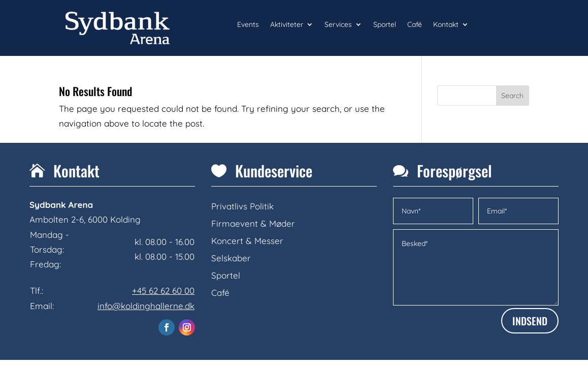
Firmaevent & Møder (253, 223)
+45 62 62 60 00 (163, 291)
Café (415, 25)
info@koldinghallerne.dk (146, 306)
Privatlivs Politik (242, 206)
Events (248, 25)
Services (338, 25)
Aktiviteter (287, 25)
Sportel (385, 25)
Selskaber (231, 258)
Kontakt (446, 25)
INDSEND (530, 321)
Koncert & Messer (247, 241)
